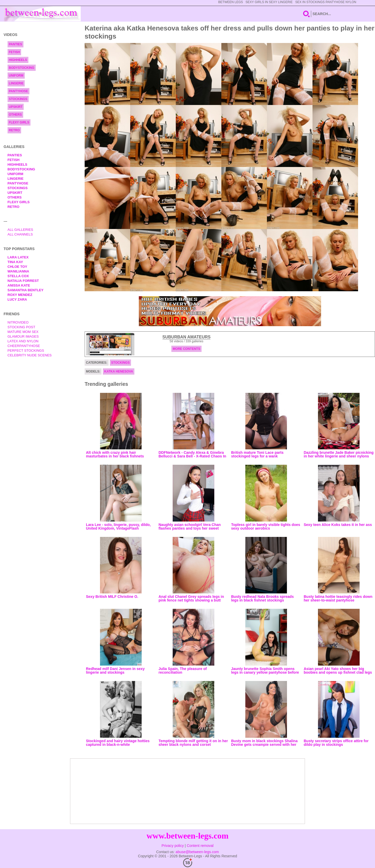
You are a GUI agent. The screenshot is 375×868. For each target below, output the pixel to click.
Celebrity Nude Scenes (30, 355)
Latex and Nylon (23, 341)
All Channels (20, 234)
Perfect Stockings (26, 351)
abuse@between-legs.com (197, 852)
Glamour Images (23, 336)
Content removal (200, 846)
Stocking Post (21, 327)
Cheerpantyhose (24, 346)
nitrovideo (18, 322)
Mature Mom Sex (23, 332)
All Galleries (20, 230)
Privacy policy (173, 846)
